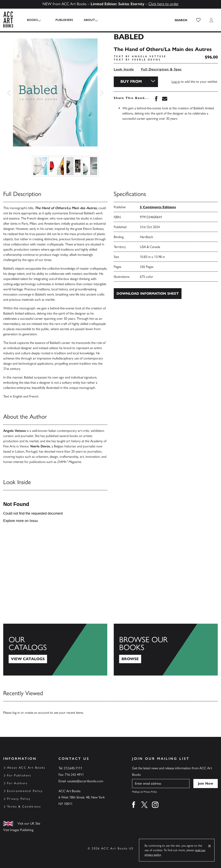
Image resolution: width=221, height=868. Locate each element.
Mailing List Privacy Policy (144, 792)
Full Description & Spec (161, 69)
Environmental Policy (25, 791)
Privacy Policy (19, 799)
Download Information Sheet (148, 293)
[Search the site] (181, 20)
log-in (16, 713)
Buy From (131, 81)
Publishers (61, 20)
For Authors (17, 783)
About (86, 20)
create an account (37, 713)
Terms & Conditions (24, 807)
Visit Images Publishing (18, 830)
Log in (176, 82)
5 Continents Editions (158, 207)
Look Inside (124, 69)
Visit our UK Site (29, 823)
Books (32, 20)
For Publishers (19, 775)
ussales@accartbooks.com (85, 781)
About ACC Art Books (26, 768)
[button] (198, 20)
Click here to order (164, 4)
